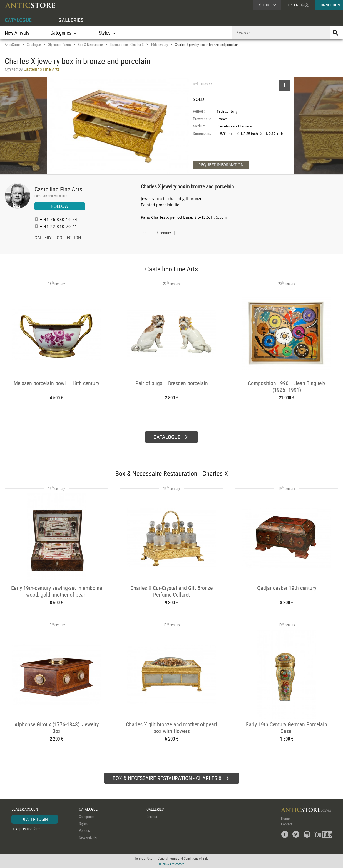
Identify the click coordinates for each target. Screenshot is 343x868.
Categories (87, 817)
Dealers (152, 817)
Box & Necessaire (90, 45)
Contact (287, 824)
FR (290, 5)
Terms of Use (144, 858)
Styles (83, 823)
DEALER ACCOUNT (26, 809)
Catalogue (34, 45)
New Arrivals (17, 33)
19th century (159, 45)
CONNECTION (329, 5)
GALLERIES (71, 20)
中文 (305, 5)
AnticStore (12, 45)
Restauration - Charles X (127, 45)
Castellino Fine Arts (58, 189)
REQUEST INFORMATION (221, 165)
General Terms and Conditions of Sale (183, 858)
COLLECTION (69, 238)
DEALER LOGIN (35, 819)
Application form (28, 829)
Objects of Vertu (59, 45)
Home (285, 818)
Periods (84, 830)
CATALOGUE (18, 20)
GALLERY (43, 238)
